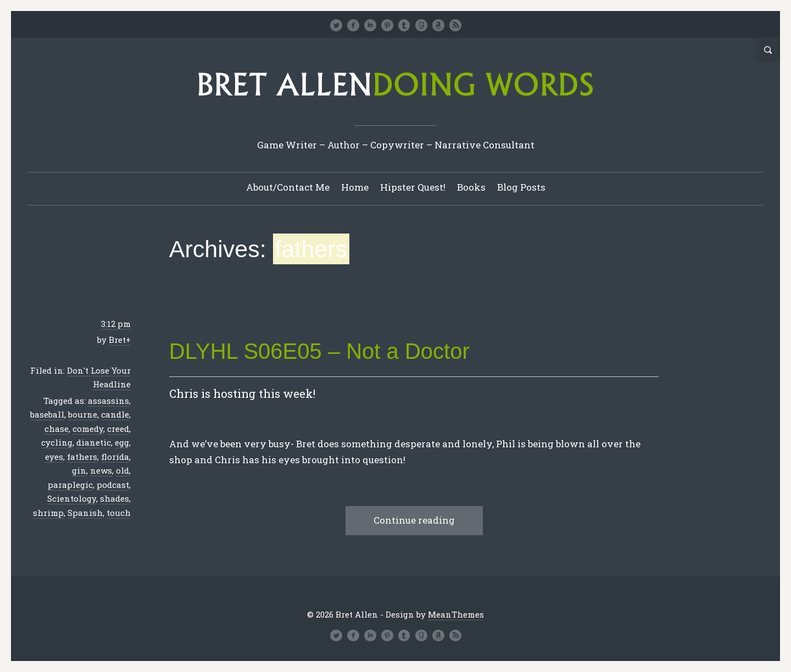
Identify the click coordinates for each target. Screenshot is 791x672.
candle (115, 414)
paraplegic (70, 485)
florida (115, 457)
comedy (88, 429)
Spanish (85, 513)
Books (471, 187)
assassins (108, 401)
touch (119, 513)
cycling (57, 442)
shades (115, 498)
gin (79, 470)
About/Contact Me (288, 187)
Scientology (72, 498)
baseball (47, 414)
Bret (117, 340)
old (122, 470)
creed (118, 429)
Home (355, 187)
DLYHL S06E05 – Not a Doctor (319, 351)
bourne (83, 414)
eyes (54, 457)
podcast (113, 485)
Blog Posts (521, 187)
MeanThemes (456, 614)
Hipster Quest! (413, 187)
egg (122, 442)
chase (57, 429)
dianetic (94, 442)
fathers (82, 457)
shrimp (48, 513)
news (101, 470)
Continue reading (414, 520)
